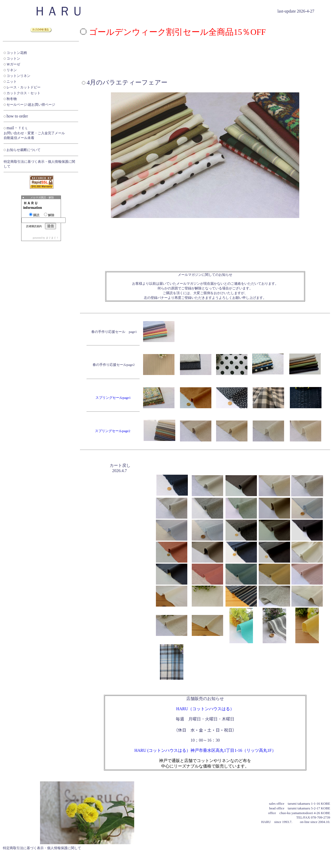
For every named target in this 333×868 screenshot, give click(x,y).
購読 (34, 215)
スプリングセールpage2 (113, 431)
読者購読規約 (34, 226)
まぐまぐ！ (52, 238)
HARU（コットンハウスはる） (205, 709)
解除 (49, 215)
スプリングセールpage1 (113, 398)
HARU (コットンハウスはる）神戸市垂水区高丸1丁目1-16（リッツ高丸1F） (205, 750)
